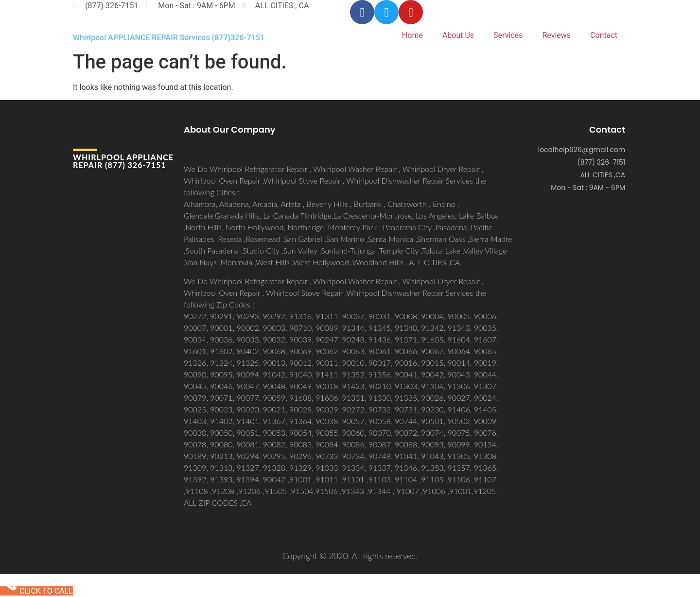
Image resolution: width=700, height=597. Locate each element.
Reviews (556, 35)
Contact (604, 35)
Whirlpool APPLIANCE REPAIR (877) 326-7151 (123, 161)
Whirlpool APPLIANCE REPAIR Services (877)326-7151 (169, 38)
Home (412, 35)
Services (508, 35)
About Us (458, 35)
